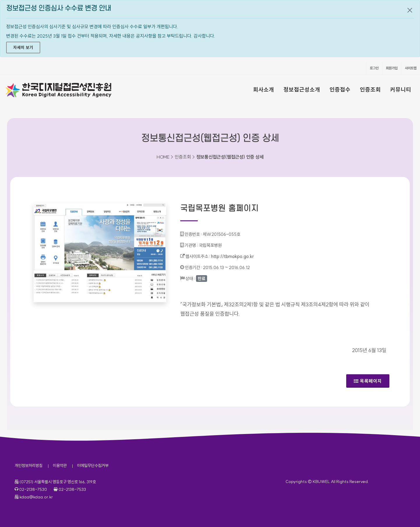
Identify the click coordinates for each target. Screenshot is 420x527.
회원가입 (392, 68)
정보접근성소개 (302, 89)
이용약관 (60, 465)
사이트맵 (411, 68)
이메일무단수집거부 (93, 465)
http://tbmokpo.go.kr (232, 256)
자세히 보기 (23, 48)
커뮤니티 (401, 89)
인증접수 (340, 89)
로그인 (374, 68)
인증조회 (370, 89)
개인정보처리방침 (29, 465)
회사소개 (264, 89)
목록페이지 (368, 381)
